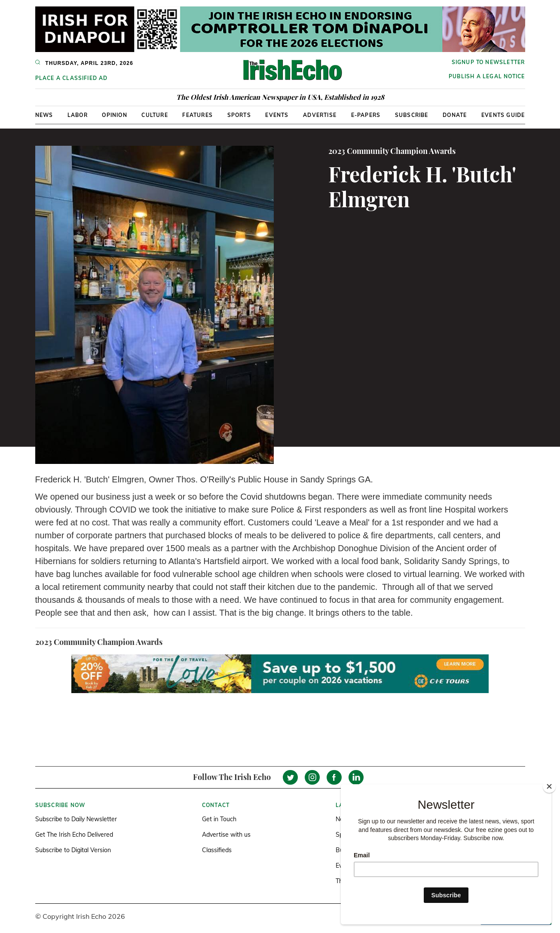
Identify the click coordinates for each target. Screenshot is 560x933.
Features (197, 115)
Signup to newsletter (488, 62)
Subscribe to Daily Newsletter (76, 819)
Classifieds (217, 850)
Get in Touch (219, 819)
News (44, 115)
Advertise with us (226, 835)
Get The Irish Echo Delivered (74, 835)
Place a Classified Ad (72, 78)
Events (277, 115)
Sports (239, 115)
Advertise (320, 115)
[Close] (549, 786)
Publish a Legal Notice (487, 76)
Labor (78, 115)
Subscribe (412, 115)
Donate (455, 115)
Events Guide (503, 115)
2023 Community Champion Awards (392, 151)
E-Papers (366, 115)
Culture (155, 115)
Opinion (114, 115)
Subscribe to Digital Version (73, 850)
